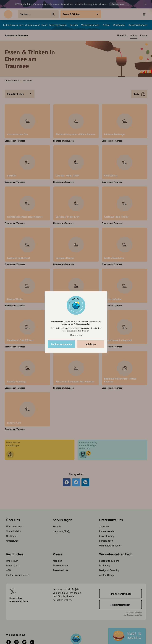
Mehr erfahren (76, 335)
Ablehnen (91, 344)
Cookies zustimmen (62, 344)
